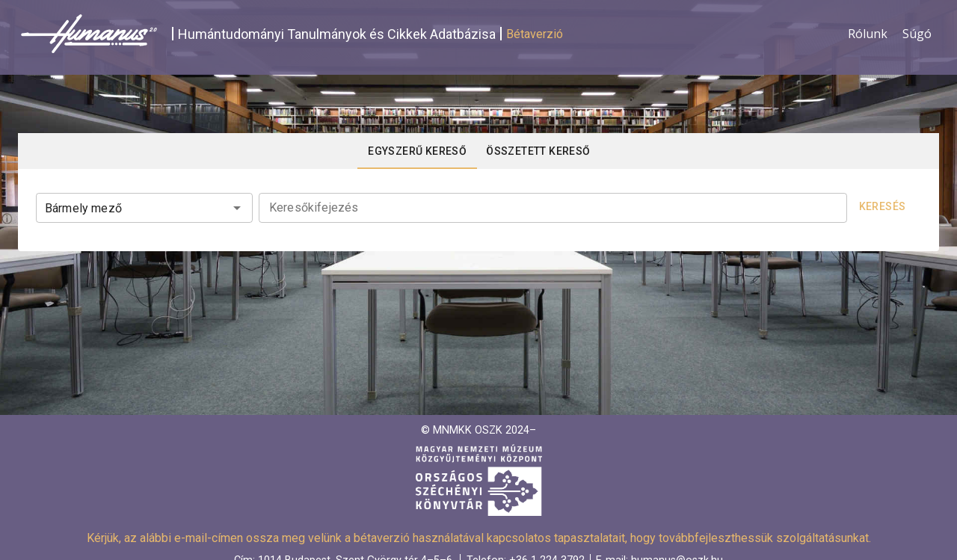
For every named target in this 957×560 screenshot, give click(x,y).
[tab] (417, 151)
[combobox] (144, 206)
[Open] (237, 208)
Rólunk (868, 34)
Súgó (917, 34)
